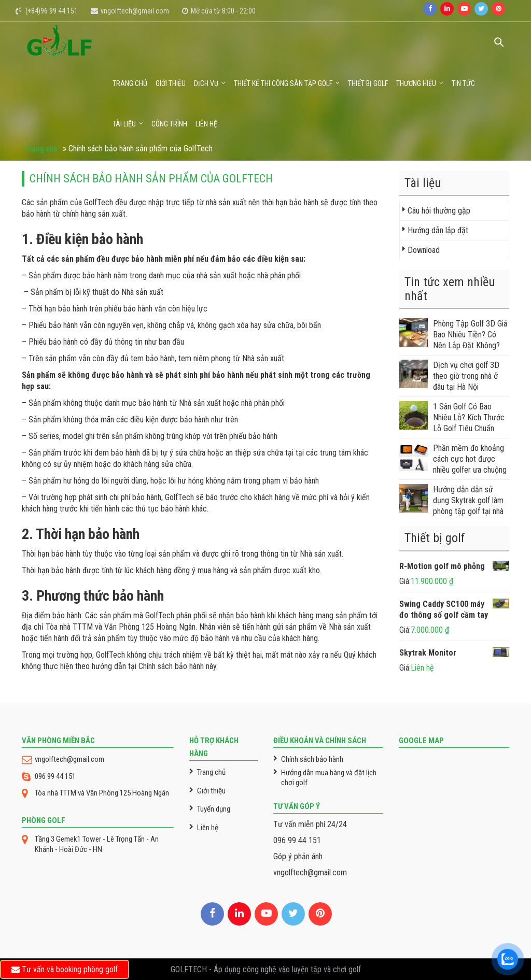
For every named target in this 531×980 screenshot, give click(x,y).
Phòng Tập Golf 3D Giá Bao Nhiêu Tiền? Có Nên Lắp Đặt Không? (453, 334)
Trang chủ (130, 83)
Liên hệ (206, 124)
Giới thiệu (171, 83)
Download (424, 250)
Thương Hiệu (416, 83)
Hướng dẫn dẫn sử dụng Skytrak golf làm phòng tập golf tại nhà (451, 500)
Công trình (169, 124)
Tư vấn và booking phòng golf (65, 969)
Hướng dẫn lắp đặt (438, 230)
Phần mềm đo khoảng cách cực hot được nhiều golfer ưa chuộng (453, 459)
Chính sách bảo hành (312, 759)
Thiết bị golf (368, 83)
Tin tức (463, 83)
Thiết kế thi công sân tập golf (283, 83)
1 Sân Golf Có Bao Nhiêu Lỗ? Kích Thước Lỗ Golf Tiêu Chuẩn (452, 417)
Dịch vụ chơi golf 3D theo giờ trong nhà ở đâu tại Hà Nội (449, 376)
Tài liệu (124, 124)
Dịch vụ (206, 83)
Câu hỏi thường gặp (439, 211)
